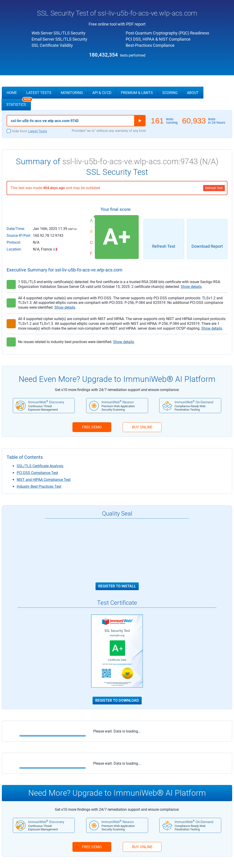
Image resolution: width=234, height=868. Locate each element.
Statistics (19, 103)
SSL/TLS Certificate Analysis (40, 466)
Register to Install (117, 586)
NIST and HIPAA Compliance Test (44, 480)
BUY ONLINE (142, 427)
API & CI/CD (102, 93)
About (193, 93)
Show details (191, 287)
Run (140, 121)
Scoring (170, 93)
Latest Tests (39, 93)
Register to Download (117, 701)
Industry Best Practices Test (39, 486)
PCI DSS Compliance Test (37, 473)
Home (12, 93)
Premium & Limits (137, 93)
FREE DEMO (92, 427)
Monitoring (72, 93)
